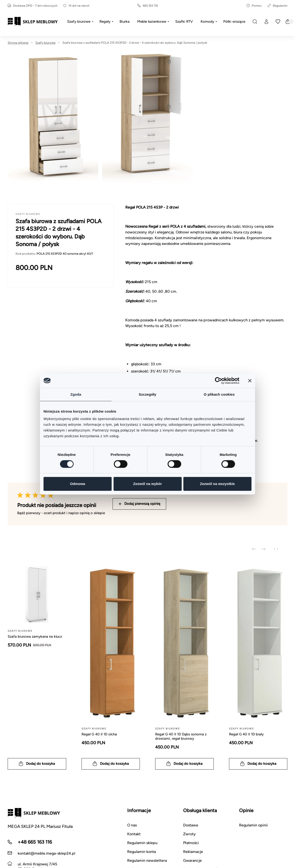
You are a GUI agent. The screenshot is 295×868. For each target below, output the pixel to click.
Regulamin (277, 6)
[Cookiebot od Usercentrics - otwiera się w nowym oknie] (218, 381)
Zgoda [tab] (76, 394)
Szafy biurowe (45, 43)
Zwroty (189, 834)
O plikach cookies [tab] (219, 394)
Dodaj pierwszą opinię (139, 504)
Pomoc (254, 6)
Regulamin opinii (253, 825)
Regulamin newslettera (147, 860)
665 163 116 (148, 6)
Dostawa (191, 825)
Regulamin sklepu (142, 843)
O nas (132, 825)
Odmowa (78, 484)
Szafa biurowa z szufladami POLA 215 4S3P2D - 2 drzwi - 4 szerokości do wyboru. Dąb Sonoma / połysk (135, 43)
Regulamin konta (142, 852)
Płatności (191, 843)
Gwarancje (192, 860)
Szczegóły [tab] (147, 394)
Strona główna (18, 43)
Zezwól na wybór (147, 484)
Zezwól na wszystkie (218, 484)
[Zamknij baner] (250, 381)
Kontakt (134, 834)
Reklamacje (193, 852)
